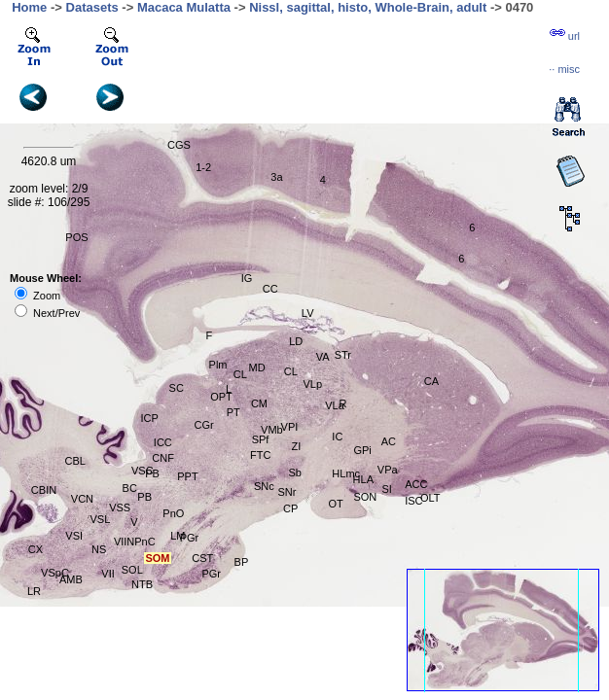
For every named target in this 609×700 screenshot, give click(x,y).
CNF (163, 458)
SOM (157, 558)
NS (99, 549)
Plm (218, 365)
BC (130, 488)
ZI (297, 446)
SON (365, 497)
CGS (179, 145)
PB (152, 473)
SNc (264, 486)
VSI (74, 536)
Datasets (92, 7)
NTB (142, 584)
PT (233, 412)
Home (29, 7)
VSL (101, 519)
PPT (187, 476)
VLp (312, 384)
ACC (416, 484)
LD (296, 341)
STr (343, 355)
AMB (71, 579)
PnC (144, 542)
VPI (290, 427)
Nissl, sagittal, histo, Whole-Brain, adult (368, 7)
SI (387, 489)
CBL (75, 461)
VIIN (124, 542)
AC (389, 441)
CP (290, 508)
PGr (190, 538)
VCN (82, 499)
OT (335, 504)
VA (323, 357)
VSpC (55, 573)
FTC (260, 455)
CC (270, 289)
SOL (132, 570)
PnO (173, 513)
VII (107, 574)
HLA (363, 479)
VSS (120, 507)
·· (564, 69)
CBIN (44, 490)
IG (247, 278)
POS (76, 237)
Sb (294, 472)
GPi (362, 450)
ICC (163, 442)
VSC (143, 471)
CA (431, 381)
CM (259, 403)
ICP (149, 418)
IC (337, 437)
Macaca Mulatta (184, 7)
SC (177, 388)
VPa (388, 470)
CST (202, 558)
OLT (430, 498)
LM (178, 536)
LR (34, 591)
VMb (272, 430)
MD (257, 367)
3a (276, 177)
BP (242, 562)
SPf (261, 439)
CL (291, 371)
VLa (335, 405)
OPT (221, 397)
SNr (287, 492)
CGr (204, 425)
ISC (413, 501)
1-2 (203, 167)
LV (308, 313)
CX (36, 549)
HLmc (346, 473)
